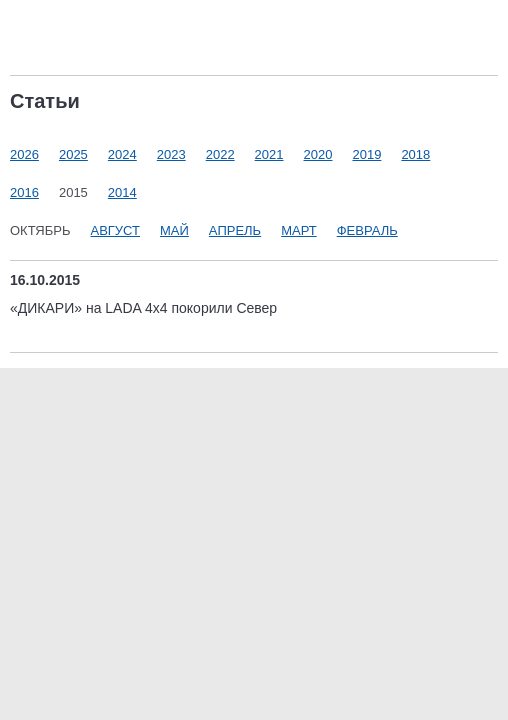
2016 (24, 192)
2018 (415, 154)
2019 (366, 154)
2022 (220, 154)
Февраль (367, 230)
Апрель (235, 230)
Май (174, 230)
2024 (122, 154)
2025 (73, 154)
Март (299, 230)
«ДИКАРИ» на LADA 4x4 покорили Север (143, 308)
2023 (171, 154)
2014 (122, 192)
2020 (318, 154)
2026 (24, 154)
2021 (269, 154)
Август (115, 230)
